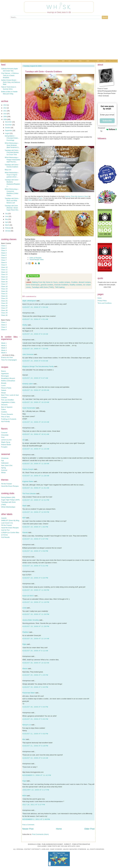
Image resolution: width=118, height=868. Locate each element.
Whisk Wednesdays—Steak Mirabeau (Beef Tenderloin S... (12, 145)
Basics (4, 371)
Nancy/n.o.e (27, 725)
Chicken (4, 397)
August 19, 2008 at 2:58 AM (35, 307)
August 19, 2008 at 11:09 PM (36, 590)
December (9, 122)
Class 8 (4, 262)
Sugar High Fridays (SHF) (10, 500)
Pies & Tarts (5, 417)
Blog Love (8, 170)
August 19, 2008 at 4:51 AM (35, 319)
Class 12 (4, 272)
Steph (24, 506)
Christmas (5, 458)
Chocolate (5, 435)
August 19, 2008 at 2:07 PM (35, 539)
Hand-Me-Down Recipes (10, 486)
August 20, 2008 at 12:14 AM (36, 639)
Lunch (3, 385)
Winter (4, 473)
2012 (5, 108)
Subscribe (107, 121)
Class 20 (4, 291)
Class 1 (4, 246)
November (9, 125)
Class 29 (4, 313)
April (7, 222)
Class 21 (4, 294)
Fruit (3, 437)
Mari (24, 739)
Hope (24, 781)
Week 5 (4, 353)
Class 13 (4, 274)
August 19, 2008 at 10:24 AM (36, 422)
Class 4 (4, 253)
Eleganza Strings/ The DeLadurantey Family (38, 366)
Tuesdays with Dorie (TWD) (43, 287)
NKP (24, 518)
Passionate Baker (29, 693)
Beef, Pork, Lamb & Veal (10, 395)
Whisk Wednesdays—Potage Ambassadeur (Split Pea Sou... (13, 160)
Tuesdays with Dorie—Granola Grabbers (44, 72)
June (7, 216)
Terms (101, 61)
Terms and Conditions (105, 303)
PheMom (25, 632)
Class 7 (4, 260)
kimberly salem (28, 384)
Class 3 (4, 251)
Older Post (89, 829)
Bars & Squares (7, 407)
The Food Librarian (29, 494)
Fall (2, 461)
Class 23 (4, 298)
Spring (4, 468)
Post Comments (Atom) (40, 834)
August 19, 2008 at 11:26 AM (36, 464)
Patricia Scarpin (28, 469)
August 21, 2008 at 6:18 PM (35, 746)
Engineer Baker (28, 481)
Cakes (3, 409)
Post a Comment (28, 825)
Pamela (25, 532)
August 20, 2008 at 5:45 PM (35, 719)
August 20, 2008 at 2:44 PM (35, 687)
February (8, 228)
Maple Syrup (6, 442)
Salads (4, 390)
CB (23, 440)
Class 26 (4, 306)
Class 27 (4, 308)
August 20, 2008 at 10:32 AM (36, 663)
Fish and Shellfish (7, 400)
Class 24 (4, 301)
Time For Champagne (9, 360)
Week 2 (4, 345)
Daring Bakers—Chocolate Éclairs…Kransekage (12, 138)
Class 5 (4, 255)
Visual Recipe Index (37, 259)
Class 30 (4, 315)
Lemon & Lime (6, 440)
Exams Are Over (7, 357)
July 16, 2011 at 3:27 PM (34, 805)
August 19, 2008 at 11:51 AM (36, 488)
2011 (5, 111)
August (8, 133)
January (8, 231)
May (7, 219)
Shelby (25, 325)
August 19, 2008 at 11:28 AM (36, 476)
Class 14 (4, 277)
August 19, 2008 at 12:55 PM (36, 512)
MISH (24, 796)
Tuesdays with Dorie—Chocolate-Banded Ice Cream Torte (12, 152)
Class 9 (4, 265)
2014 (5, 105)
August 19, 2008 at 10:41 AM (36, 434)
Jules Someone (28, 354)
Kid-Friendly (5, 421)
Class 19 (4, 289)
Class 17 (4, 284)
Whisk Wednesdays (8, 507)
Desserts (4, 405)
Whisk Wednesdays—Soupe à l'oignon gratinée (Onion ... (12, 175)
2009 (5, 117)
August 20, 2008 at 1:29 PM (35, 675)
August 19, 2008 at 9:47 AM (35, 378)
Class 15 (4, 279)
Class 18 (4, 286)
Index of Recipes (35, 258)
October (8, 128)
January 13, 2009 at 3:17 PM (36, 790)
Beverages (5, 376)
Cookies (4, 412)
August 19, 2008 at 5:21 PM (35, 566)
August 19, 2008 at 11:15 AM (36, 449)
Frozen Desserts (7, 414)
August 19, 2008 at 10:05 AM (36, 390)
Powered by (107, 129)
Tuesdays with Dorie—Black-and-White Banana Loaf (12, 201)
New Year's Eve (7, 465)
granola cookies (47, 285)
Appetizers (5, 374)
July (7, 214)
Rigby (24, 644)
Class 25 (4, 303)
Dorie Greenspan (33, 285)
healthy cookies (76, 285)
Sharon (25, 669)
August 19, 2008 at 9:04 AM (35, 361)
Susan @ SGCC (28, 596)
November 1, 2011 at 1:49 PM (36, 819)
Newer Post (28, 829)
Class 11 (4, 270)
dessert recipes (85, 282)
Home (60, 61)
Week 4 (4, 350)
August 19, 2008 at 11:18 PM (36, 602)
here (41, 198)
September (9, 131)
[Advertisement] (59, 41)
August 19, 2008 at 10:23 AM (36, 402)
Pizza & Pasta (6, 388)
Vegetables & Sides (8, 402)
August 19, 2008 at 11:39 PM (36, 626)
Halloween (5, 463)
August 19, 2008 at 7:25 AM (35, 349)
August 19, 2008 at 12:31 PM (36, 500)
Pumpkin (4, 447)
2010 (5, 114)
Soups (3, 393)
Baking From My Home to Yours (45, 282)
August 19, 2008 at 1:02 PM (35, 527)
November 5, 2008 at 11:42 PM (37, 775)
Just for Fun (5, 530)
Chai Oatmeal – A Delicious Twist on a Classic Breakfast (10, 75)
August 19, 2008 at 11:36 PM (36, 614)
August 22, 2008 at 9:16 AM (35, 758)
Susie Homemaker (29, 408)
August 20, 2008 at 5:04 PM (35, 707)
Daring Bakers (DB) (8, 497)
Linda (24, 608)
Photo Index (75, 61)
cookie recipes (64, 282)
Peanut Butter (6, 445)
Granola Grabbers (61, 285)
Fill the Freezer (7, 484)
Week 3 (4, 348)
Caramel (4, 433)
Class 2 (4, 248)
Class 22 (4, 296)
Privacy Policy (102, 301)
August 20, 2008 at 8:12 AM (35, 651)
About (66, 61)
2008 (5, 119)
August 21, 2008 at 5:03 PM (35, 734)
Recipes (84, 61)
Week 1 (4, 343)
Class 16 (4, 282)
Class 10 (4, 267)
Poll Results (5, 537)
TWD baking (60, 287)
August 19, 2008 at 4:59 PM (35, 551)
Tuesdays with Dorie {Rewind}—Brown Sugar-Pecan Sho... (12, 208)
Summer (4, 470)
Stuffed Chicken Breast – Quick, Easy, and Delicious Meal (11, 82)
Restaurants (93, 61)
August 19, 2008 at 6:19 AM (35, 334)
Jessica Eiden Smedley (31, 620)
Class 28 (4, 310)
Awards (4, 518)
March (7, 225)
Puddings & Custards (9, 419)
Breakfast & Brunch (8, 378)
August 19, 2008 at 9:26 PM (35, 578)
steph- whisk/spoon (29, 301)
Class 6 (4, 258)
